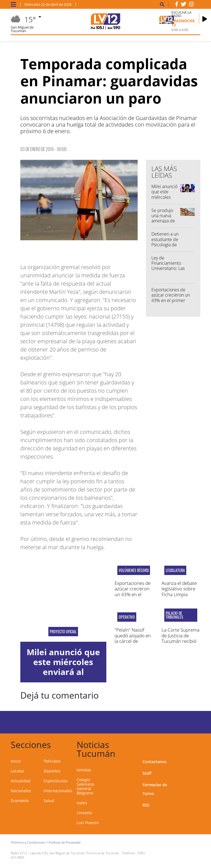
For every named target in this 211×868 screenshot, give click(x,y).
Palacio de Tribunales (174, 615)
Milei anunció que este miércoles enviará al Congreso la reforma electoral (63, 672)
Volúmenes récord (134, 570)
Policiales (52, 761)
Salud (49, 801)
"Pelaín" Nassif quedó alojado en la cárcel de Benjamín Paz (133, 638)
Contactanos (155, 762)
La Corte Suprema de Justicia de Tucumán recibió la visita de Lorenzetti (181, 641)
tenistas (84, 770)
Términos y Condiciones (28, 842)
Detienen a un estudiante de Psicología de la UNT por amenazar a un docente (165, 247)
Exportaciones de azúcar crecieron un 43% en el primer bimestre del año (171, 298)
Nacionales (21, 791)
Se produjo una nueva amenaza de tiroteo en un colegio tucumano (164, 224)
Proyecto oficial (63, 632)
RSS (146, 805)
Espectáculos (56, 781)
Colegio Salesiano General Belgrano (85, 786)
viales (82, 803)
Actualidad (21, 781)
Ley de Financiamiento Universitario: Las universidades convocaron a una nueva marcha (168, 271)
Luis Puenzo (88, 823)
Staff (147, 773)
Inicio (16, 761)
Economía (20, 801)
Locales (17, 771)
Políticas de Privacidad (65, 842)
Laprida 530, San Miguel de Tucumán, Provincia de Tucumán (75, 853)
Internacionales (58, 791)
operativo (127, 617)
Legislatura (175, 570)
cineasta (84, 813)
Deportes (52, 771)
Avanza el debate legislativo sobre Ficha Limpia (179, 589)
